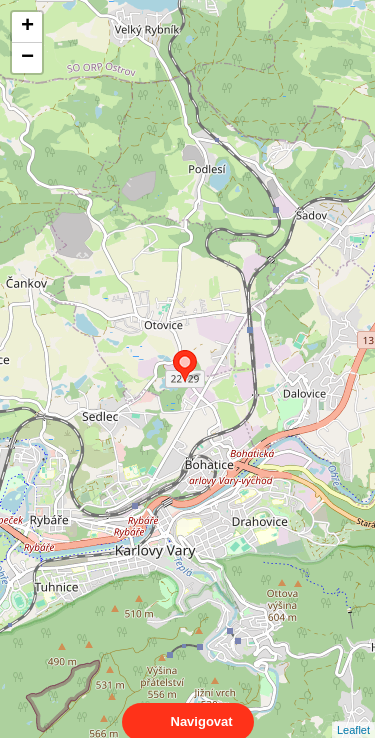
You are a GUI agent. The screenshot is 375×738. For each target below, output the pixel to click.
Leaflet (353, 712)
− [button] (27, 58)
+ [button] (27, 27)
